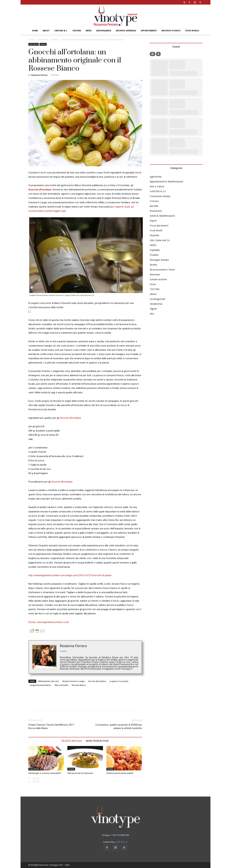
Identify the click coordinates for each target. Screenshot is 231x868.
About (46, 31)
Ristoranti (155, 274)
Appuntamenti (149, 31)
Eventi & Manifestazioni (162, 216)
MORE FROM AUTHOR (97, 741)
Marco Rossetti (62, 685)
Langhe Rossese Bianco (41, 685)
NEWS (89, 31)
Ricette (54, 40)
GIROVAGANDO (104, 31)
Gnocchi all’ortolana (70, 418)
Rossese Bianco (79, 685)
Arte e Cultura (157, 186)
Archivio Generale (126, 31)
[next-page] (36, 780)
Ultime (153, 294)
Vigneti (153, 309)
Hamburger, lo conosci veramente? (45, 773)
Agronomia (156, 177)
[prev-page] (31, 780)
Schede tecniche (158, 279)
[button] (185, 2)
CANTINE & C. (61, 31)
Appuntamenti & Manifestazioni (166, 181)
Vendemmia (156, 304)
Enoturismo (156, 211)
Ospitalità (155, 250)
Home (35, 31)
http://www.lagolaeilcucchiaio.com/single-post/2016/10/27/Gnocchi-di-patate (70, 575)
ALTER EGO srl (121, 842)
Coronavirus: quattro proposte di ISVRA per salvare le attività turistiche (119, 726)
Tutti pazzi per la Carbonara (80, 773)
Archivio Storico (171, 31)
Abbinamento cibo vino (49, 681)
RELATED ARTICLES (72, 741)
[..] (30, 312)
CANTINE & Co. (158, 191)
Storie (153, 284)
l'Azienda (154, 235)
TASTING (77, 31)
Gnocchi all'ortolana (97, 681)
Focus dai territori (159, 226)
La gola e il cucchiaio (119, 681)
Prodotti (154, 255)
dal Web (154, 206)
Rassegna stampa (159, 260)
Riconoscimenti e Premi (162, 270)
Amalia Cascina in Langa (73, 681)
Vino (152, 314)
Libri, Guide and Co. (160, 240)
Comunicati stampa (160, 196)
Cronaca (154, 201)
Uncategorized (157, 299)
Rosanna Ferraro (39, 75)
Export (153, 221)
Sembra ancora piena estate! (120, 773)
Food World (192, 31)
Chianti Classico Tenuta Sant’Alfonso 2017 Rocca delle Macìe (51, 726)
